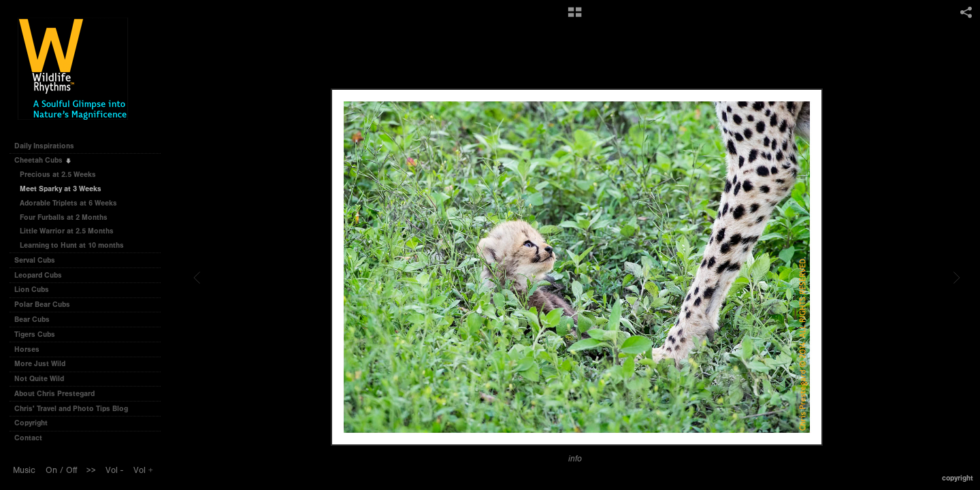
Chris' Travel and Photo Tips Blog (71, 409)
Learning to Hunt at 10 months (72, 245)
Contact (28, 438)
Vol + (143, 470)
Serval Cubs (39, 260)
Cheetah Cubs (43, 160)
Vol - (114, 470)
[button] (575, 17)
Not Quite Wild (44, 379)
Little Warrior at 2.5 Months (67, 231)
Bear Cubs (37, 320)
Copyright (31, 423)
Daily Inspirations (44, 146)
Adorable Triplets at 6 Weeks (68, 203)
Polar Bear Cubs (47, 305)
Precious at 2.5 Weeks (58, 175)
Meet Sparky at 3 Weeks (61, 189)
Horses (32, 349)
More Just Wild (45, 364)
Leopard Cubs (43, 275)
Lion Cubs (36, 290)
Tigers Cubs (39, 334)
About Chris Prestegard (54, 394)
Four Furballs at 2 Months (64, 217)
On (51, 470)
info (575, 458)
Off (71, 470)
